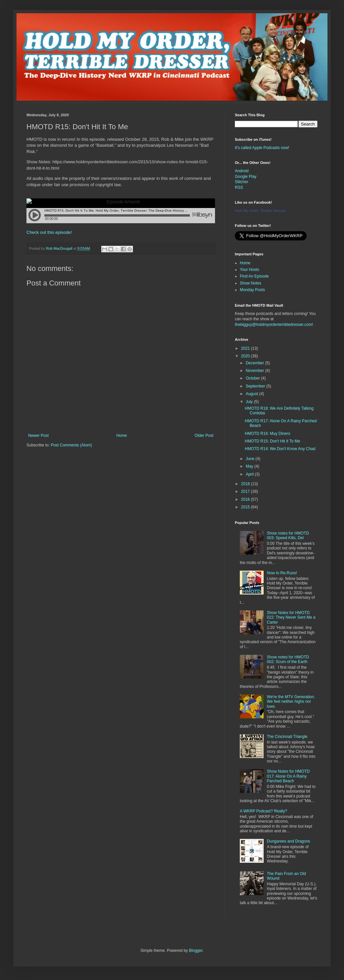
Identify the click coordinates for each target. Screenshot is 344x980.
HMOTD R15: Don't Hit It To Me (272, 441)
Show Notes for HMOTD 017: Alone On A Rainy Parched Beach (288, 776)
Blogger (196, 951)
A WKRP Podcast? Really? (263, 811)
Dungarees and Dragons (289, 841)
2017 (246, 491)
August (253, 394)
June (251, 459)
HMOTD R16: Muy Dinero (267, 434)
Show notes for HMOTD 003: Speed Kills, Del (288, 536)
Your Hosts (249, 270)
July (250, 402)
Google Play (246, 177)
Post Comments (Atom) (71, 445)
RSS (239, 187)
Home (122, 436)
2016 (246, 499)
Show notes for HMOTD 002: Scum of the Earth (288, 659)
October (253, 378)
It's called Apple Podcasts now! (262, 148)
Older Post (204, 436)
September (256, 386)
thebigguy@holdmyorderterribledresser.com (273, 325)
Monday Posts (252, 290)
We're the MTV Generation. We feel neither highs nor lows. (291, 702)
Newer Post (38, 436)
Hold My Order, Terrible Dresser (260, 211)
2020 (246, 356)
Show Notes (251, 283)
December (256, 363)
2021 (246, 348)
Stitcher (242, 182)
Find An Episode (254, 276)
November (256, 371)
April (250, 474)
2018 (246, 484)
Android (242, 171)
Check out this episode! (49, 232)
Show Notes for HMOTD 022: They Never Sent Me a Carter (291, 618)
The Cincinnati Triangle (287, 737)
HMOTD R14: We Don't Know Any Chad (280, 449)
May (250, 466)
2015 (246, 507)
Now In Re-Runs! (282, 573)
